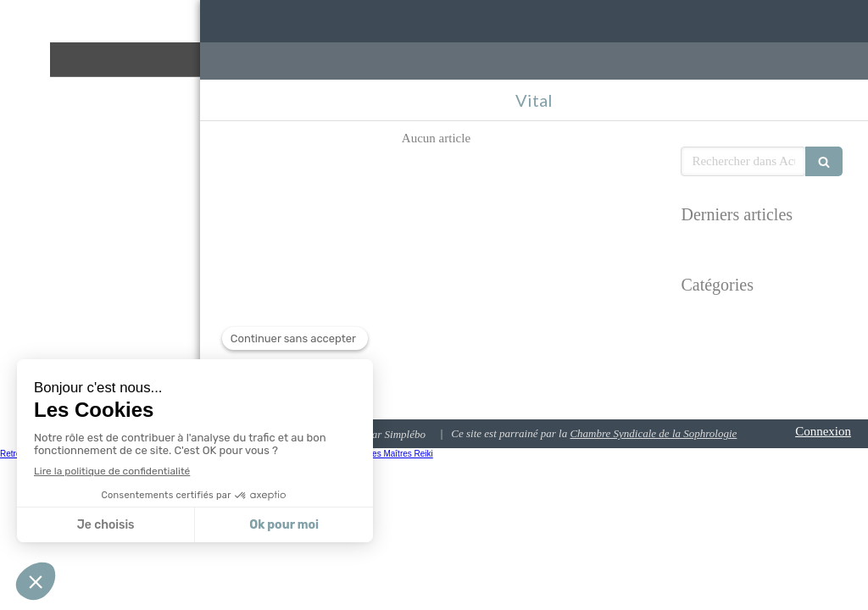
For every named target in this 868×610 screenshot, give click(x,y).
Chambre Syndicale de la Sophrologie (653, 433)
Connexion (823, 431)
